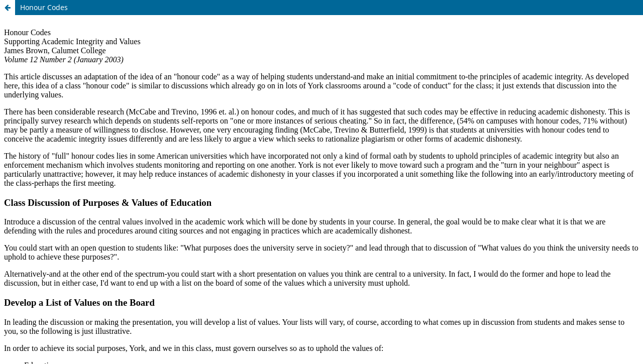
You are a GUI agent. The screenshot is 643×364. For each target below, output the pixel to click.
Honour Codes (44, 7)
